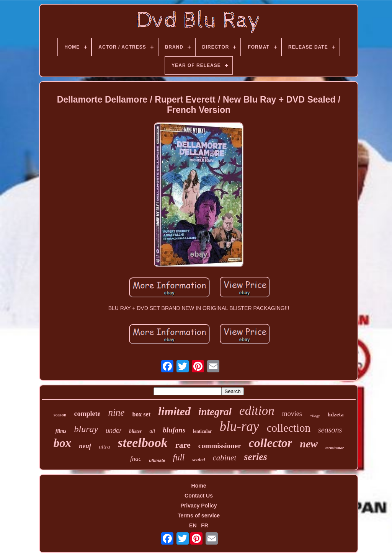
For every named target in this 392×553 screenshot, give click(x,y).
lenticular (202, 431)
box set (141, 414)
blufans (174, 430)
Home (199, 486)
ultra (104, 447)
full (179, 458)
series (256, 457)
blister (135, 431)
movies (292, 414)
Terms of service (199, 515)
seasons (330, 430)
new (309, 444)
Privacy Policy (199, 506)
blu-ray (239, 427)
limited (174, 411)
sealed (198, 459)
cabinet (224, 458)
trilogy (315, 416)
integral (215, 412)
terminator (335, 448)
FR (205, 525)
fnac (136, 459)
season (60, 415)
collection (289, 428)
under (114, 431)
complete (87, 414)
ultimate (157, 460)
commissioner (220, 446)
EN (193, 525)
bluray (86, 429)
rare (183, 445)
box (63, 443)
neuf (85, 446)
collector (271, 443)
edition (257, 411)
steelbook (143, 443)
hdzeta (336, 414)
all (152, 431)
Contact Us (199, 496)
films (61, 431)
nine (116, 412)
